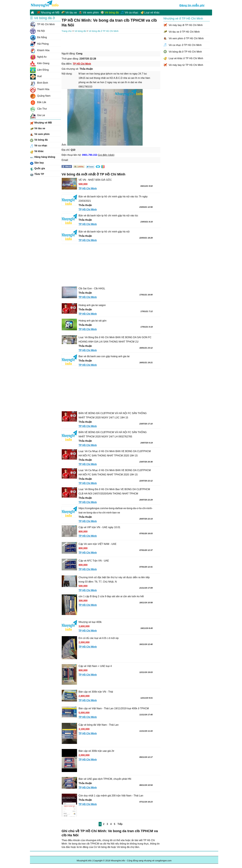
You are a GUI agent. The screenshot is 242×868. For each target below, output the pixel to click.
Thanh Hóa (40, 89)
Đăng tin (192, 5)
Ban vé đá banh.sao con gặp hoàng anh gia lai (104, 356)
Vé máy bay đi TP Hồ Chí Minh (186, 25)
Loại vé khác (152, 13)
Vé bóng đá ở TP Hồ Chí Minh (103, 31)
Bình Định (39, 83)
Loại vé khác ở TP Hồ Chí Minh (186, 58)
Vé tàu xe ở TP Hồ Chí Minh (184, 32)
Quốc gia (37, 169)
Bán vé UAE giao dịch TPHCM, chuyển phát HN (105, 779)
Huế (36, 76)
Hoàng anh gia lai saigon (92, 305)
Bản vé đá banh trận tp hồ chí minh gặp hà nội (104, 232)
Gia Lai (37, 115)
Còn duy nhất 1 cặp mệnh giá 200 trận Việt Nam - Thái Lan (111, 796)
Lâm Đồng (39, 70)
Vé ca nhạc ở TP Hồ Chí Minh (185, 45)
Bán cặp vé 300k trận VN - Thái (96, 692)
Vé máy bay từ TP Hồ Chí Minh (186, 65)
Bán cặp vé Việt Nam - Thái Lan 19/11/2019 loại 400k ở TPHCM (114, 708)
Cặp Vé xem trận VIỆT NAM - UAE (97, 544)
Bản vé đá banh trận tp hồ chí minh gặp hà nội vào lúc (108, 216)
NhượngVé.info (84, 861)
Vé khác (37, 152)
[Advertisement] (111, 42)
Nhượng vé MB (50, 13)
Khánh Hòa (40, 50)
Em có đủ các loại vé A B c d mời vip (99, 638)
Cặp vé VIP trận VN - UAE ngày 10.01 (99, 527)
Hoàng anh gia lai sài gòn (93, 321)
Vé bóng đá (112, 13)
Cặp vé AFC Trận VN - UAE (94, 561)
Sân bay (37, 163)
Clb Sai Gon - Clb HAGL (92, 288)
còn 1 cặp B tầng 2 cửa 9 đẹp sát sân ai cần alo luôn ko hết (111, 596)
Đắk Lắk (38, 102)
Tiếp (120, 824)
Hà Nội (37, 31)
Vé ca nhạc (131, 13)
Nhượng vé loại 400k (90, 622)
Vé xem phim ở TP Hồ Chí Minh (186, 38)
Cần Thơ (38, 109)
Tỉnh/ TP (37, 175)
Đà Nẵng (38, 37)
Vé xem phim (91, 13)
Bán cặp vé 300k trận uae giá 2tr (96, 751)
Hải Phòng (39, 44)
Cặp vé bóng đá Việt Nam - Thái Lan (99, 725)
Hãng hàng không (43, 157)
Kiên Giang (40, 63)
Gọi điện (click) (106, 155)
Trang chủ (67, 31)
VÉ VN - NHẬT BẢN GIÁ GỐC (95, 180)
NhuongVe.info (44, 4)
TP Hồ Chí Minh (42, 24)
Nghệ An (38, 57)
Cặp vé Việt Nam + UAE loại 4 (95, 666)
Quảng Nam (40, 96)
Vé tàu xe (71, 13)
